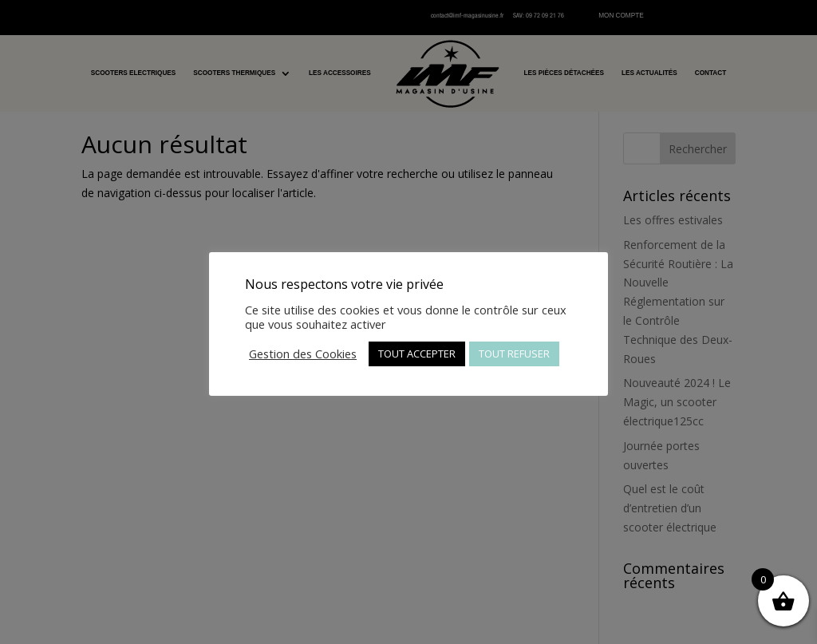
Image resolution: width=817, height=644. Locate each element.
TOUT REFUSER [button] (514, 354)
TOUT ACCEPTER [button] (417, 354)
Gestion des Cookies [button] (303, 354)
